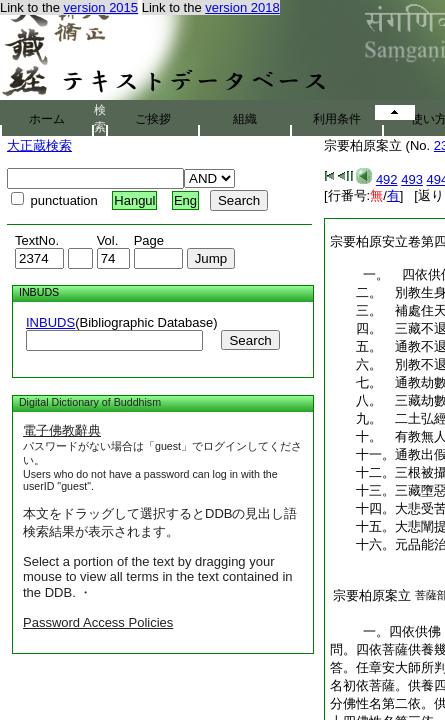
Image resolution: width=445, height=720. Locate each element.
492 (387, 179)
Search (250, 340)
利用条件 (337, 119)
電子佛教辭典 (62, 430)
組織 (245, 119)
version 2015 (101, 7)
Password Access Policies (98, 622)
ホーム (47, 119)
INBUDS (50, 322)
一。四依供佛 (385, 631)
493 (412, 179)
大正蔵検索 (39, 145)
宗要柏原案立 (372, 595)
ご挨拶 (153, 119)
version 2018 (242, 7)
